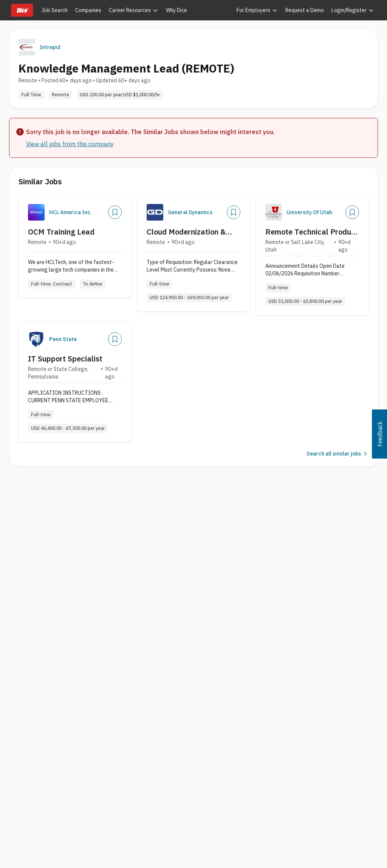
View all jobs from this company (70, 144)
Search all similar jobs (337, 454)
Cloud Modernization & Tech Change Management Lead (193, 232)
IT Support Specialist (65, 359)
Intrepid (50, 47)
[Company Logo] (36, 212)
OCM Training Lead (61, 232)
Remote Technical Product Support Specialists (312, 232)
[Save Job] (115, 212)
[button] (379, 434)
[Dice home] (21, 10)
